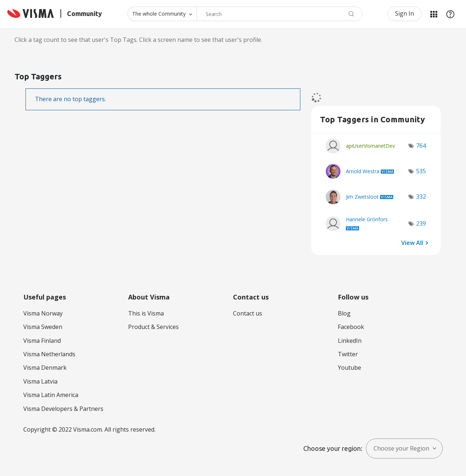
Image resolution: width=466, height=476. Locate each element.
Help (450, 14)
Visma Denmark (45, 368)
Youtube (349, 368)
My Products (434, 14)
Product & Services (153, 327)
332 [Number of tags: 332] (421, 197)
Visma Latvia (40, 381)
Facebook (351, 327)
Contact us (248, 313)
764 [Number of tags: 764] (421, 146)
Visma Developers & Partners (63, 409)
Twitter (348, 354)
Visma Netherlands (49, 354)
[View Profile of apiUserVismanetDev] (370, 146)
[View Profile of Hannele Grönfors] (367, 219)
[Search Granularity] (162, 14)
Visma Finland (42, 341)
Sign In (404, 13)
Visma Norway (43, 313)
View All (412, 243)
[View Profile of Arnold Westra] (363, 171)
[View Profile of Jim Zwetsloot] (362, 197)
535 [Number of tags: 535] (421, 171)
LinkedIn (350, 341)
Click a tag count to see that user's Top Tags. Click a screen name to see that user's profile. (138, 40)
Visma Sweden (43, 327)
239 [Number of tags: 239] (421, 223)
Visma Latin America (51, 395)
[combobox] (280, 14)
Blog (344, 313)
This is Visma (146, 313)
